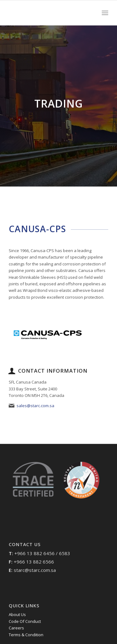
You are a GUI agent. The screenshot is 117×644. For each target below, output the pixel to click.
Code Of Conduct (25, 621)
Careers (16, 628)
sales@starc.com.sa (35, 406)
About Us (17, 614)
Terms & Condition (26, 635)
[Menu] (105, 13)
